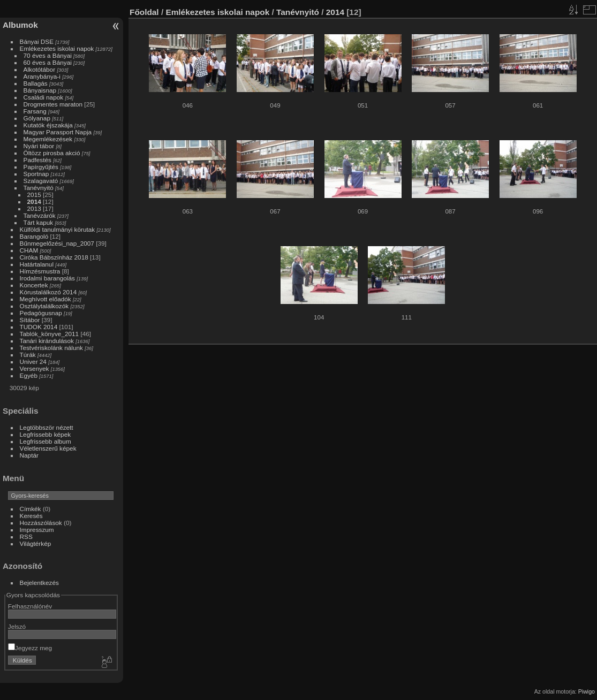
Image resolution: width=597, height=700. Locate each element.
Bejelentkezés (39, 583)
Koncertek (34, 285)
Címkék (31, 509)
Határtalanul (37, 264)
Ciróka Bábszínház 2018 (54, 257)
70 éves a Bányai (48, 55)
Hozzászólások (41, 523)
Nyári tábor (39, 146)
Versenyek (35, 368)
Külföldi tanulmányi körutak (58, 229)
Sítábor (30, 320)
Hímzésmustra (40, 271)
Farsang (35, 111)
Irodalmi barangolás (47, 278)
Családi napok (44, 97)
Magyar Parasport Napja (58, 132)
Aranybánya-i (42, 76)
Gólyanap (37, 118)
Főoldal (144, 12)
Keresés (31, 516)
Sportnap (36, 174)
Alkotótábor (40, 69)
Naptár (29, 455)
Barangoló (34, 236)
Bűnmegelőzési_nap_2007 (57, 243)
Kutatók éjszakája (48, 125)
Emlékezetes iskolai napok (57, 48)
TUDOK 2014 (39, 327)
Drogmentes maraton (53, 104)
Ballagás (36, 83)
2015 (34, 195)
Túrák (28, 355)
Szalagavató (41, 181)
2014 (34, 201)
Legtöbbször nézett (47, 427)
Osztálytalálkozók (44, 306)
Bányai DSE (37, 41)
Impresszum (37, 530)
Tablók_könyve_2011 (50, 334)
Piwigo (587, 691)
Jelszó (17, 626)
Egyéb (29, 375)
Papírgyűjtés (41, 167)
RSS (26, 537)
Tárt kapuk (39, 222)
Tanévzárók (40, 215)
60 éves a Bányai (48, 62)
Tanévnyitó (39, 188)
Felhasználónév (30, 606)
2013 (34, 208)
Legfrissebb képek (46, 434)
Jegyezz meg (30, 648)
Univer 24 (33, 362)
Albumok (20, 25)
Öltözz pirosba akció (52, 153)
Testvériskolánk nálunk (51, 348)
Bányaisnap (40, 90)
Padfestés (37, 160)
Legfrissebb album (46, 441)
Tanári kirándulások (47, 341)
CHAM (29, 250)
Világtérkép (36, 543)
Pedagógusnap (41, 313)
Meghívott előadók (46, 299)
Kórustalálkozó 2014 (48, 292)
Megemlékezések (48, 139)
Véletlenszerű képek (48, 448)
